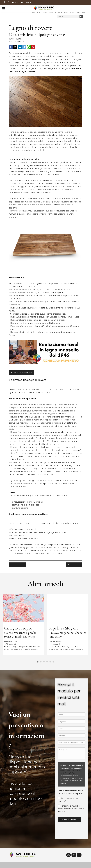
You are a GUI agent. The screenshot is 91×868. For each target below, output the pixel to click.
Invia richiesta (69, 819)
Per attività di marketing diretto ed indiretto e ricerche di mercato (71, 809)
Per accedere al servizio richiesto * (69, 800)
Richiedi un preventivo (22, 372)
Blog (15, 2)
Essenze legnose (16, 42)
